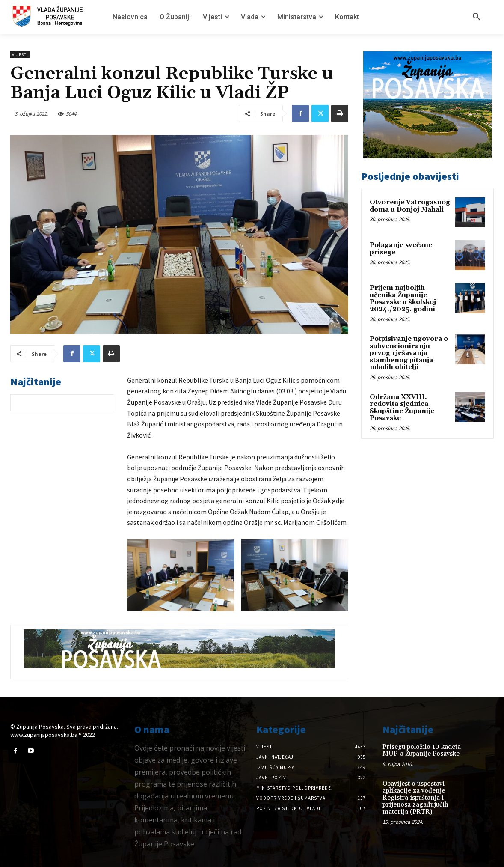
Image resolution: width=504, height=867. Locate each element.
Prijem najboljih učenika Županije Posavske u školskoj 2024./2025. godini (403, 299)
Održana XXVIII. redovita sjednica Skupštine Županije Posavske (402, 408)
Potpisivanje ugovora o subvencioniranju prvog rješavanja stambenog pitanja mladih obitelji (409, 353)
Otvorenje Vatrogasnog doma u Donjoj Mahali (410, 206)
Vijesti (20, 55)
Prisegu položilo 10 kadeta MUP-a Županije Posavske (422, 751)
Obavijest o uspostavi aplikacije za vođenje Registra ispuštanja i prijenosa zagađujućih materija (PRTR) (415, 798)
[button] (477, 17)
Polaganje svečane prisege (401, 249)
